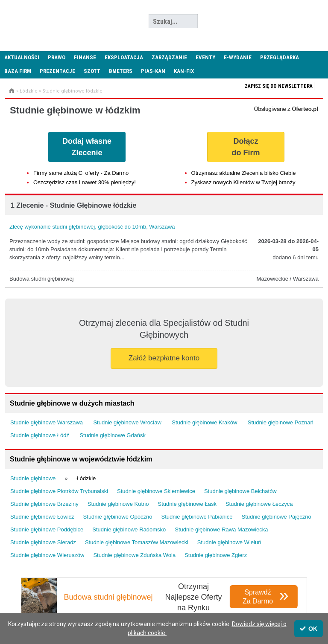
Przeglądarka (280, 57)
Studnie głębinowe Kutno (118, 504)
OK (309, 629)
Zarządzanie (169, 57)
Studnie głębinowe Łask (187, 504)
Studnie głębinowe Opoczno (118, 517)
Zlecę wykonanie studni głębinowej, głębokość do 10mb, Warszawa (92, 227)
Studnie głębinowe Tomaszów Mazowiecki (137, 542)
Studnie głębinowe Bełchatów (240, 491)
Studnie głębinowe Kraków (204, 422)
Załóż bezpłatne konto (164, 358)
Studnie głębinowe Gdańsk (113, 435)
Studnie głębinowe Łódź (40, 435)
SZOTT (92, 71)
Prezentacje (57, 71)
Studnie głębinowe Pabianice (197, 517)
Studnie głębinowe (33, 478)
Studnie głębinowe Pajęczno (276, 517)
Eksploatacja (124, 57)
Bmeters (121, 71)
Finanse (85, 57)
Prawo (57, 57)
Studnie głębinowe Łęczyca (259, 504)
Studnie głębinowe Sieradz (43, 542)
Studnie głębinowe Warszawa (47, 422)
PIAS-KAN (153, 71)
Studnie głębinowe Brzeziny (44, 504)
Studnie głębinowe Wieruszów (47, 555)
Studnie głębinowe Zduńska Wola (134, 555)
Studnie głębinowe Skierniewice (156, 491)
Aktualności (22, 57)
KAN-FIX (184, 71)
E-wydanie (238, 57)
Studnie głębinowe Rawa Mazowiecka (221, 529)
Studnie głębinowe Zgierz (216, 555)
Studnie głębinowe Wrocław (127, 422)
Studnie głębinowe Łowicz (42, 517)
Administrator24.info (64, 21)
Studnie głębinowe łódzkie (72, 91)
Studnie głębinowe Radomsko (129, 529)
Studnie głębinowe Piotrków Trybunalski (59, 491)
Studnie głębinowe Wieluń (229, 542)
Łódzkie (29, 91)
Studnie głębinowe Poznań (281, 422)
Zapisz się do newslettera (279, 86)
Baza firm (18, 71)
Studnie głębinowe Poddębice (47, 529)
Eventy (205, 57)
